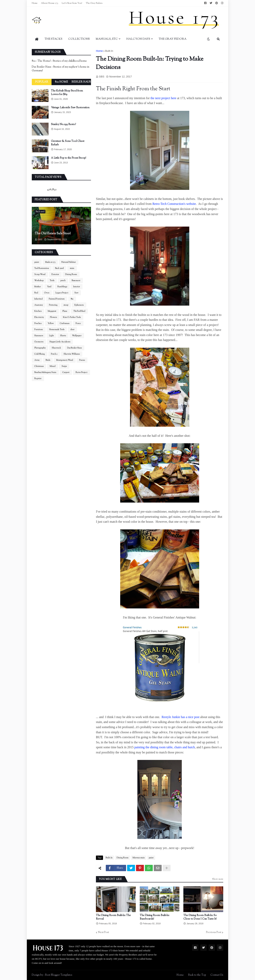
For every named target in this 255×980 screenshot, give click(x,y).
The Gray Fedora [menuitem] (173, 39)
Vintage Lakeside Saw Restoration (70, 108)
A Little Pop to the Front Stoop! (68, 158)
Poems (82, 360)
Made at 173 (50, 262)
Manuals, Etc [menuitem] (107, 39)
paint (151, 858)
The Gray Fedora (94, 3)
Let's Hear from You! (72, 3)
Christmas (39, 366)
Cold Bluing (40, 354)
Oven (47, 293)
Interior (77, 287)
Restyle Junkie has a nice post (181, 717)
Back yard (59, 268)
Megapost (52, 311)
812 (72, 299)
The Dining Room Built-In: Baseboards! (155, 917)
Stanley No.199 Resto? (63, 124)
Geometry (39, 342)
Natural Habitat (69, 262)
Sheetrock (56, 348)
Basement (76, 281)
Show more (218, 879)
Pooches (38, 323)
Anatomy (39, 305)
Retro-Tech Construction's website (174, 204)
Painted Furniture (57, 299)
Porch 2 (54, 354)
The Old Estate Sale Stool (53, 234)
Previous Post (214, 932)
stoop (66, 305)
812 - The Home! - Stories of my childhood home (59, 61)
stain (72, 268)
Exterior (55, 274)
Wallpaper (77, 336)
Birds (48, 360)
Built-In (109, 51)
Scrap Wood (40, 274)
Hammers (39, 336)
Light (52, 336)
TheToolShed (79, 311)
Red (36, 293)
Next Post (103, 932)
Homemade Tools (57, 329)
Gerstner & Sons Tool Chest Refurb (68, 143)
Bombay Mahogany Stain (45, 372)
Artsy (37, 360)
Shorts (63, 336)
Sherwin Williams (72, 354)
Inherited (38, 299)
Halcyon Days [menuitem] (138, 39)
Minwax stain (139, 858)
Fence (78, 323)
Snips (64, 366)
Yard (49, 287)
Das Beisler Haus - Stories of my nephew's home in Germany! (60, 69)
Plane (65, 311)
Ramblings (62, 287)
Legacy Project (62, 293)
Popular (42, 82)
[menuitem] (37, 39)
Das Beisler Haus (74, 348)
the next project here (163, 98)
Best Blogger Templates (59, 975)
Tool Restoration (42, 268)
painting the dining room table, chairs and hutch (165, 747)
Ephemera (79, 305)
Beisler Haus (81, 82)
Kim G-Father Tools (72, 317)
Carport (66, 372)
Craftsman (65, 323)
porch (63, 281)
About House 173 (50, 3)
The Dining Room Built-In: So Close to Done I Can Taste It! (200, 917)
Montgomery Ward (65, 360)
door (72, 329)
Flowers (53, 317)
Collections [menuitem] (79, 39)
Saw (76, 293)
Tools (52, 281)
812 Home (61, 82)
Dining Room (123, 858)
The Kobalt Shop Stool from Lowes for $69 (67, 93)
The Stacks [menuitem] (53, 39)
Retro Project (82, 372)
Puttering (53, 305)
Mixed (53, 366)
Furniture (39, 329)
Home (35, 3)
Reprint (38, 378)
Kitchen (38, 311)
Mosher (38, 287)
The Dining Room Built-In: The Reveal (113, 917)
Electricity (39, 317)
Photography (40, 348)
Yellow (51, 323)
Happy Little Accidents (60, 342)
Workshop (39, 281)
